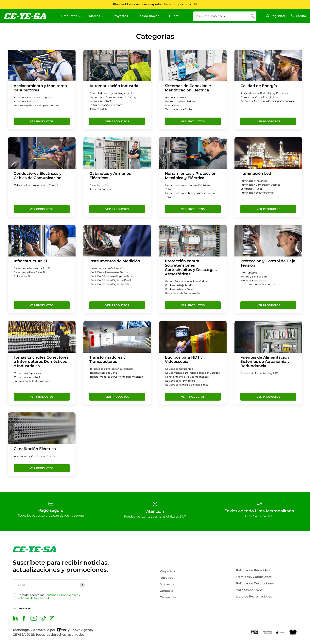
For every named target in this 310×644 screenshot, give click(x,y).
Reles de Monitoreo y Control (259, 285)
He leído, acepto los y (49, 597)
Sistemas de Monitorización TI (33, 268)
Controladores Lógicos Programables (113, 93)
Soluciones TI (22, 276)
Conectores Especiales (28, 373)
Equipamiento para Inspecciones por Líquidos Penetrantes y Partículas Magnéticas (189, 377)
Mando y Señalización (255, 277)
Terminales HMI (100, 109)
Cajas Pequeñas (100, 185)
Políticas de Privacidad (33, 598)
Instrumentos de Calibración (108, 268)
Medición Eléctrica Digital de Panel (112, 280)
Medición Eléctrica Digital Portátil (112, 284)
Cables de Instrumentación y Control (38, 185)
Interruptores (249, 273)
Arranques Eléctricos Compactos (35, 98)
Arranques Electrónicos (29, 102)
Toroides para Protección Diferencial (113, 369)
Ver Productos (42, 121)
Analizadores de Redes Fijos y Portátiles (266, 93)
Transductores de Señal (105, 373)
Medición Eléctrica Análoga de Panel (113, 276)
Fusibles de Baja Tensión (181, 285)
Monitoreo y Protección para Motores (37, 105)
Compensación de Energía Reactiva (264, 97)
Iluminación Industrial (255, 181)
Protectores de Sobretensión (183, 293)
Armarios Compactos (103, 189)
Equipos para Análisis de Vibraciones (189, 389)
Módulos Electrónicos (255, 281)
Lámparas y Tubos (252, 189)
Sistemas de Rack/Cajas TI (31, 272)
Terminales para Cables (180, 109)
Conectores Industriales (29, 377)
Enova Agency (82, 630)
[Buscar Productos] (253, 16)
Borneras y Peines (177, 98)
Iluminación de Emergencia (259, 193)
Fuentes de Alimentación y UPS (261, 373)
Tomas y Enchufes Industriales (33, 381)
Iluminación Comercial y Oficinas (262, 185)
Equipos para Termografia (182, 385)
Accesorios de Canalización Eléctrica (37, 460)
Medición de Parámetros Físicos (110, 272)
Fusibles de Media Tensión (182, 289)
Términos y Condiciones (62, 595)
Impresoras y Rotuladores (181, 102)
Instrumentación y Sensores (108, 105)
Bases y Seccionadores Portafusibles (188, 281)
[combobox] (226, 16)
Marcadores (173, 105)
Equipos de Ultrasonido (180, 369)
